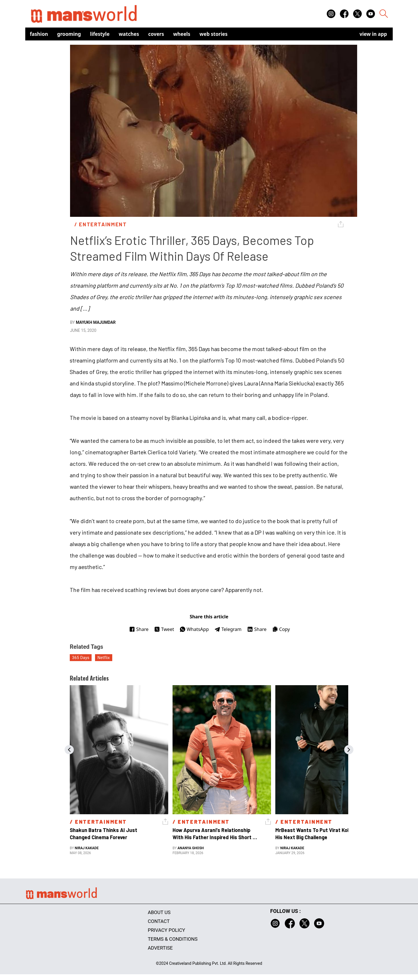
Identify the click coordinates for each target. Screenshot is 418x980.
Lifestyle (100, 34)
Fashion (39, 34)
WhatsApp (194, 629)
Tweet (164, 629)
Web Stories (214, 34)
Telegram (228, 629)
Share (139, 629)
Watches (129, 34)
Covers (156, 34)
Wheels (182, 34)
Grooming (69, 34)
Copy (281, 629)
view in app (373, 34)
